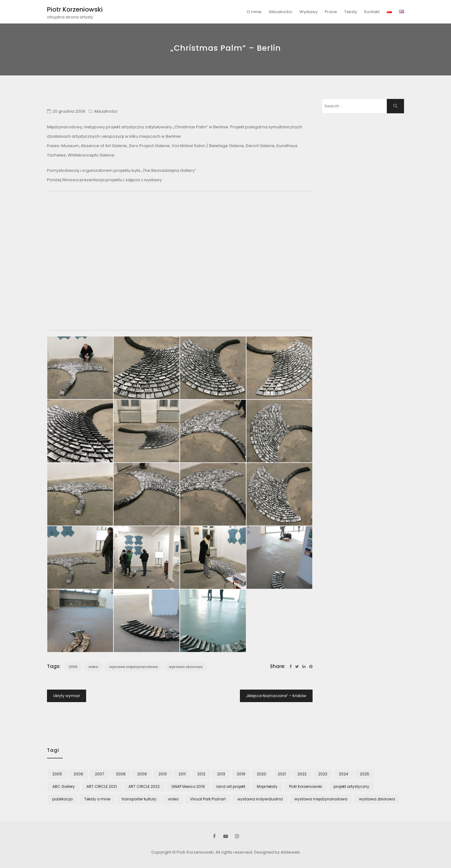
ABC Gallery (64, 786)
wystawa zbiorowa (186, 667)
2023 (323, 774)
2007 (100, 774)
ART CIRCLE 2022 (144, 786)
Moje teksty (267, 786)
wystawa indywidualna (260, 799)
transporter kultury (139, 799)
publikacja (62, 799)
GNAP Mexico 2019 (188, 786)
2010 (163, 774)
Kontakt (372, 12)
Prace (331, 12)
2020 (262, 774)
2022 (302, 774)
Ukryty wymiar (67, 696)
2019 (241, 774)
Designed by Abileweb (277, 852)
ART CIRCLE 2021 (102, 786)
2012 (201, 774)
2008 (121, 774)
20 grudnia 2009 (69, 111)
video (93, 667)
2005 (57, 774)
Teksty (351, 12)
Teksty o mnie (97, 799)
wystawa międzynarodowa (134, 667)
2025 (365, 774)
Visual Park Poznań (208, 799)
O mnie (254, 12)
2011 (182, 774)
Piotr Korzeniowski (75, 9)
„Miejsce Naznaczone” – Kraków (276, 696)
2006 (78, 774)
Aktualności (280, 12)
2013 (221, 774)
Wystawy (308, 12)
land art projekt (231, 786)
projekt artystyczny (351, 786)
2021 (282, 774)
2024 (344, 774)
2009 (73, 667)
